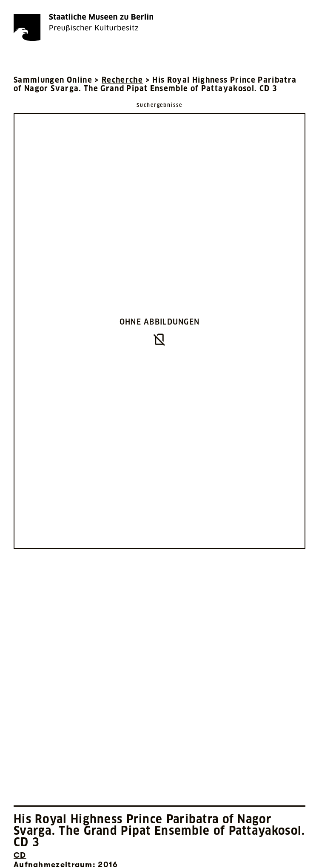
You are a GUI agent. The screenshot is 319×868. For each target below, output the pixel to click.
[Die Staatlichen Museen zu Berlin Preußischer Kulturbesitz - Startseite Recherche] (83, 27)
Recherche (122, 80)
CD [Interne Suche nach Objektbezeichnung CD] (20, 855)
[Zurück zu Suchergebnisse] (159, 105)
